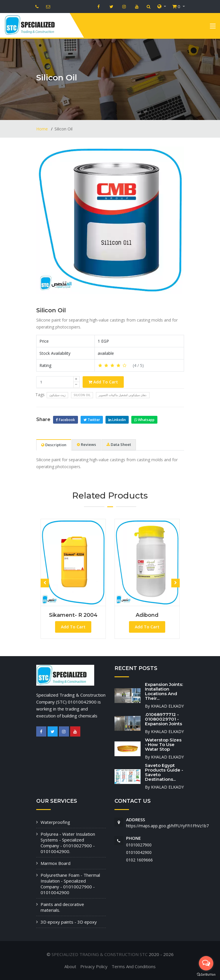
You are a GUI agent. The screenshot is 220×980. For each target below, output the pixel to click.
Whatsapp (144, 420)
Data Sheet (119, 444)
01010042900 (139, 852)
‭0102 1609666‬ (139, 860)
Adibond (147, 615)
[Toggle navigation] (213, 27)
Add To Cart (103, 382)
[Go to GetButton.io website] (206, 974)
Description (54, 445)
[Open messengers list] (206, 963)
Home (43, 129)
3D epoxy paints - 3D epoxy (69, 922)
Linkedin (117, 420)
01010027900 (139, 845)
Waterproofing (55, 822)
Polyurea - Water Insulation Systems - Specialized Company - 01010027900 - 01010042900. (68, 843)
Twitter (92, 420)
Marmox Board (56, 863)
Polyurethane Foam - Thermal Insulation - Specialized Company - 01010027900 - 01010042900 (70, 884)
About (70, 966)
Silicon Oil (51, 310)
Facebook (66, 420)
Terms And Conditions (134, 966)
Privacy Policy (94, 966)
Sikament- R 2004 (73, 615)
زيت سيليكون (57, 395)
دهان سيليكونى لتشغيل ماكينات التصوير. (123, 395)
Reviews (86, 444)
